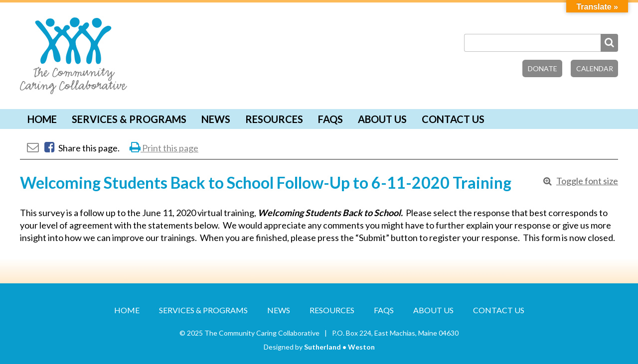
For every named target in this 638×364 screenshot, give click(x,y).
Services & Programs (129, 119)
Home (42, 119)
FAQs (330, 119)
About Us (382, 119)
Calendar (595, 68)
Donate (543, 68)
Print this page (164, 148)
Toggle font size (587, 181)
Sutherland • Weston (339, 347)
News (216, 119)
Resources (274, 119)
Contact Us (453, 119)
